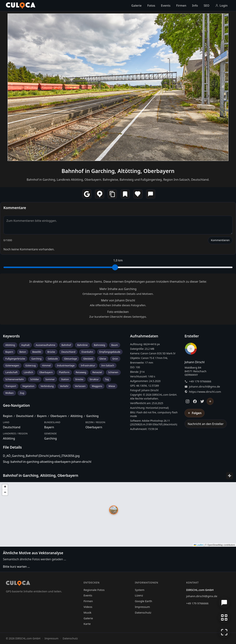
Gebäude (53, 359)
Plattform (64, 372)
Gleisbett (88, 359)
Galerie (136, 6)
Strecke (79, 379)
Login (221, 6)
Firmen (181, 6)
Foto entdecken (118, 312)
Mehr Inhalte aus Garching (118, 289)
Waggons (97, 386)
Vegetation (28, 386)
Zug (22, 393)
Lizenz (139, 595)
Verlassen (80, 386)
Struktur (94, 379)
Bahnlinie (82, 345)
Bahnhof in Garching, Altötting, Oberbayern (118, 171)
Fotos (151, 6)
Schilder (35, 379)
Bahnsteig (99, 345)
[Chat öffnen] (224, 603)
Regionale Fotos (94, 590)
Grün (115, 359)
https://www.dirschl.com (205, 392)
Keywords (11, 336)
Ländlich (28, 372)
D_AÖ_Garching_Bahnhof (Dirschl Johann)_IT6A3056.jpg (41, 456)
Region (8, 416)
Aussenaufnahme (45, 345)
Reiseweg (81, 372)
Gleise (103, 359)
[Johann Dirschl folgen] (210, 401)
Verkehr (64, 386)
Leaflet (198, 545)
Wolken (9, 393)
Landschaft (11, 372)
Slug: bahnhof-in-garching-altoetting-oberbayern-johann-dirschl (47, 462)
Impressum (142, 607)
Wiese (112, 386)
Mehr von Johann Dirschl (118, 300)
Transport (11, 386)
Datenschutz (143, 612)
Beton (23, 352)
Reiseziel (97, 372)
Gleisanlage (70, 359)
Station (65, 379)
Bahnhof (66, 345)
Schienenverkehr (15, 379)
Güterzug (31, 365)
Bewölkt (37, 352)
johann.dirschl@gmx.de (204, 387)
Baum (115, 345)
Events (166, 6)
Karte (87, 624)
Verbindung (47, 386)
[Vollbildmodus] (224, 632)
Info (195, 6)
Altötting (10, 345)
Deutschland (68, 352)
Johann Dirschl (195, 362)
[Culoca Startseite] (21, 6)
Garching (36, 359)
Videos (88, 607)
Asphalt (25, 345)
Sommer (50, 379)
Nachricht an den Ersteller (206, 424)
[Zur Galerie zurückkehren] (224, 617)
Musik (87, 612)
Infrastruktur (88, 365)
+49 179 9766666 (200, 381)
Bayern (9, 352)
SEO (207, 6)
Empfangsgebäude (110, 352)
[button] (114, 510)
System (140, 590)
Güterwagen (12, 365)
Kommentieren (220, 240)
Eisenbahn (87, 352)
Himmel (46, 365)
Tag (107, 379)
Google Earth (143, 601)
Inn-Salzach (108, 365)
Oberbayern (46, 372)
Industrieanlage (66, 365)
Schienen (113, 372)
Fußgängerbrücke (15, 359)
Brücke (51, 352)
